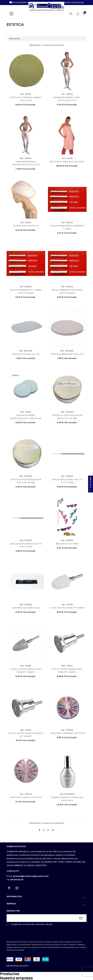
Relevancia (48, 38)
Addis (25, 966)
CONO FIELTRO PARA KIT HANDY (67, 608)
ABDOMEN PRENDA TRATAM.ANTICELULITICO (26, 163)
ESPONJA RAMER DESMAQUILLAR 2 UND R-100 (26, 417)
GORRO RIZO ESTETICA (26, 226)
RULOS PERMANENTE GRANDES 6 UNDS (67, 227)
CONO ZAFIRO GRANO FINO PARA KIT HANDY (26, 671)
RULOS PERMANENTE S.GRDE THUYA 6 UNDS (26, 291)
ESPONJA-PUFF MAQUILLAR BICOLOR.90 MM (26, 481)
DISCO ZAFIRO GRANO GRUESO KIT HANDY (26, 735)
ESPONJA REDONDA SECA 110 (67, 354)
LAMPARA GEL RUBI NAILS (26, 608)
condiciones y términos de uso (38, 924)
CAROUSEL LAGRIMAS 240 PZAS (67, 733)
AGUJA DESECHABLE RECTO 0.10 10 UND (67, 481)
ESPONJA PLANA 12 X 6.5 (26, 354)
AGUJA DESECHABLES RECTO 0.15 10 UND (26, 545)
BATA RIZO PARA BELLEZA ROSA (67, 162)
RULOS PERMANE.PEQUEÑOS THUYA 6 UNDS (67, 291)
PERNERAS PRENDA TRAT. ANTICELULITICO (67, 99)
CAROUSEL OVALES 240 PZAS (26, 797)
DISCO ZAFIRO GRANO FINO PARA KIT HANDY (67, 671)
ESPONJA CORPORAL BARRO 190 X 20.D (26, 99)
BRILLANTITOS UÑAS (67, 544)
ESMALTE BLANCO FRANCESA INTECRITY (67, 799)
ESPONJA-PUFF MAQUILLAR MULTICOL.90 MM (67, 417)
